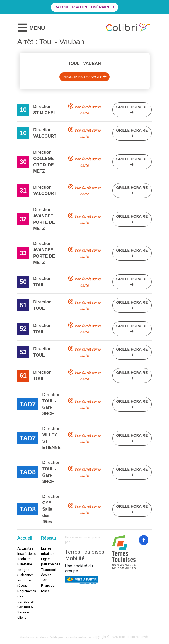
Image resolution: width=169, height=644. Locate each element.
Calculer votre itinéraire (84, 7)
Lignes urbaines (48, 551)
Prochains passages (85, 77)
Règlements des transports (25, 596)
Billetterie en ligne (25, 567)
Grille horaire (132, 109)
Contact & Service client (25, 612)
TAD (44, 580)
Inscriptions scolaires (25, 556)
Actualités (25, 548)
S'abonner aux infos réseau (25, 580)
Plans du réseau (48, 588)
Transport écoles (49, 572)
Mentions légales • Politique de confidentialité (55, 637)
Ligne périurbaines (49, 561)
